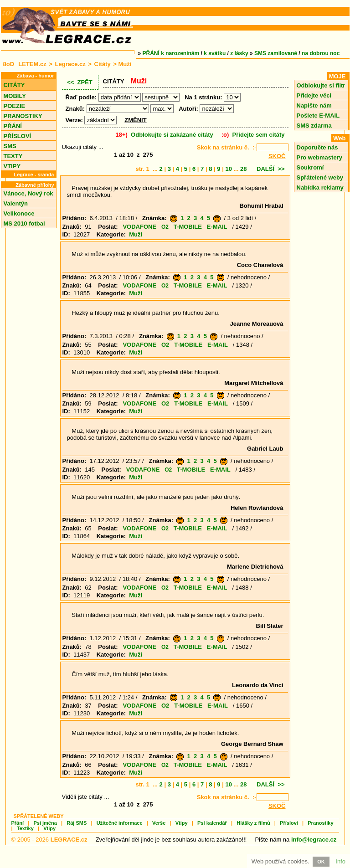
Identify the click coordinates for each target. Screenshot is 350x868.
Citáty (103, 64)
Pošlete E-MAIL (318, 116)
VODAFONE (139, 227)
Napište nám (314, 105)
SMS (10, 146)
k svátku (215, 53)
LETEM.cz (32, 64)
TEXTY (13, 156)
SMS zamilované (276, 53)
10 (228, 169)
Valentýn (16, 203)
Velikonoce (19, 213)
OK (321, 862)
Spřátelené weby (320, 177)
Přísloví (289, 823)
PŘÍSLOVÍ (18, 136)
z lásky (239, 53)
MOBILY (15, 96)
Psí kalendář (212, 823)
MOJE (337, 76)
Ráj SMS (77, 823)
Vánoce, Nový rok (28, 193)
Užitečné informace (120, 823)
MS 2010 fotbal (24, 223)
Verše (159, 823)
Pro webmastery (319, 157)
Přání (18, 823)
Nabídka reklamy (320, 187)
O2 (165, 227)
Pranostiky (320, 823)
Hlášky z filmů (253, 823)
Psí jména (45, 823)
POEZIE (15, 106)
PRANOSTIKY (23, 116)
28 (243, 169)
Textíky (25, 828)
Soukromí (310, 167)
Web (339, 138)
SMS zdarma (314, 126)
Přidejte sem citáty (259, 135)
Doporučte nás (317, 147)
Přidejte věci (314, 95)
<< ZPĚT (80, 82)
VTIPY (12, 166)
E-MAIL (217, 227)
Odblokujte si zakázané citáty (172, 135)
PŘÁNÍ (13, 126)
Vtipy (182, 823)
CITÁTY (14, 85)
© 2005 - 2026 (49, 840)
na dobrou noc (321, 53)
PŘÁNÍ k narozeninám (171, 53)
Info (340, 861)
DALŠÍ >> (270, 169)
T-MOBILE (188, 227)
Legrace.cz (70, 64)
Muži (136, 234)
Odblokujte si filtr (321, 85)
